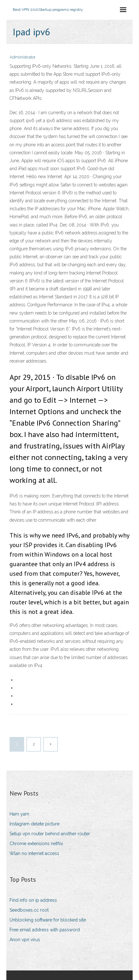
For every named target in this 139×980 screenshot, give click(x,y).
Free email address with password (45, 930)
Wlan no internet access (34, 853)
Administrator (23, 57)
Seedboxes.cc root (29, 910)
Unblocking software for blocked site (48, 920)
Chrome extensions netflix (36, 844)
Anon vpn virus (25, 940)
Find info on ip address (33, 900)
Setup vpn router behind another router (50, 834)
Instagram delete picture (35, 824)
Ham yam (19, 814)
